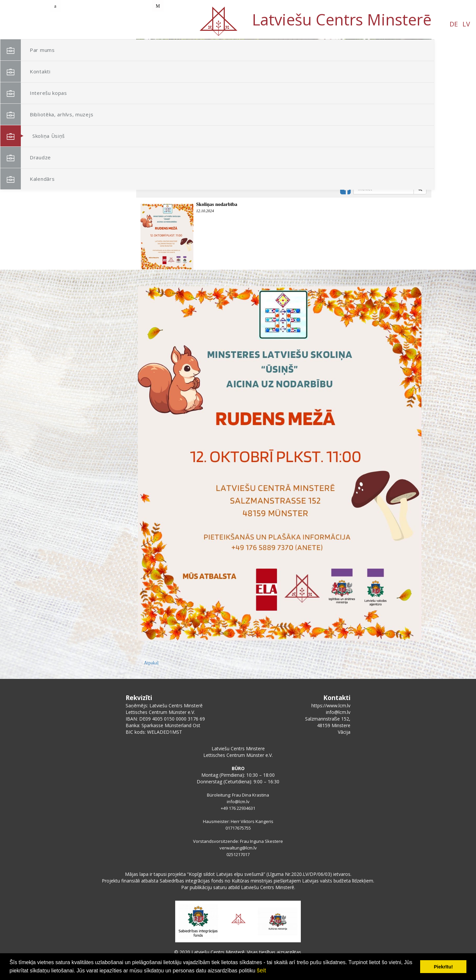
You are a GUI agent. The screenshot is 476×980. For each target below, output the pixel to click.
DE (62, 24)
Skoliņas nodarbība (217, 204)
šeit (261, 970)
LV (75, 24)
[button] (412, 82)
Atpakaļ (151, 663)
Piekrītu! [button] (443, 967)
